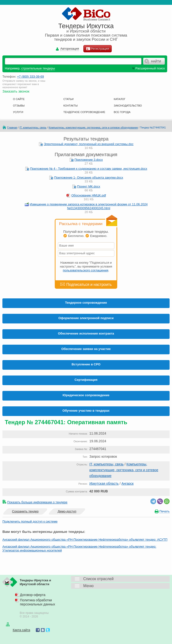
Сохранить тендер (25, 511)
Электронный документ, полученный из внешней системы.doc (89, 144)
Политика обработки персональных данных (37, 602)
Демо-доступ (67, 511)
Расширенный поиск (148, 68)
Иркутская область (104, 483)
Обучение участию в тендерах (86, 411)
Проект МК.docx (89, 186)
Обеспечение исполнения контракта (86, 333)
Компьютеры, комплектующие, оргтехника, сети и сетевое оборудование (93, 127)
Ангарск (128, 483)
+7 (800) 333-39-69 (31, 77)
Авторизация (70, 49)
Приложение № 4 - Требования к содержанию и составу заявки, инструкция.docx (89, 169)
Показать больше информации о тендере (37, 502)
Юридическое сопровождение (86, 395)
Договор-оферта (33, 595)
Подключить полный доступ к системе (30, 521)
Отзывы (19, 106)
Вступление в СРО (86, 364)
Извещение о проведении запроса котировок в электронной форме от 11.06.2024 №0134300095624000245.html (89, 206)
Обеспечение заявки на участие (86, 349)
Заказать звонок (16, 91)
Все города (122, 112)
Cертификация (86, 380)
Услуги (18, 112)
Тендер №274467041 (153, 127)
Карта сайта (21, 630)
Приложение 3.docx (89, 160)
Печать (164, 511)
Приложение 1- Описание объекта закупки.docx (89, 178)
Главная (12, 127)
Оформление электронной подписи (86, 318)
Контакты (71, 106)
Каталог (120, 99)
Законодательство (128, 106)
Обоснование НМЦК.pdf (89, 195)
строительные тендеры (38, 68)
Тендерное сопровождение (84, 112)
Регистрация (98, 49)
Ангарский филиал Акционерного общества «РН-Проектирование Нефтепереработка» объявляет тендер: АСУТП (85, 540)
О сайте (19, 99)
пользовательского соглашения (86, 270)
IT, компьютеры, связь (33, 127)
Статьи (68, 99)
